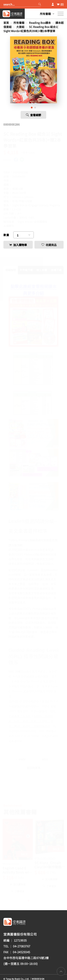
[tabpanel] (34, 70)
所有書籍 (45, 14)
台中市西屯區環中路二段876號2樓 (26, 958)
